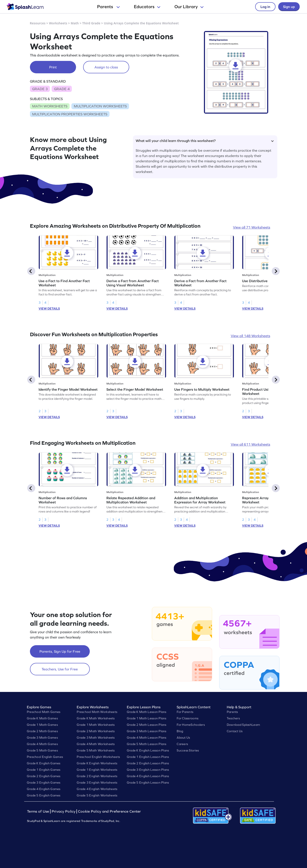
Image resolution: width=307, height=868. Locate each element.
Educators (147, 7)
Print (53, 67)
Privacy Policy (64, 811)
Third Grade (91, 23)
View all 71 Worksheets (252, 227)
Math (75, 23)
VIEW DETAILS (49, 309)
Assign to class (106, 67)
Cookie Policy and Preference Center (110, 811)
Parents (108, 7)
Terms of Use (39, 811)
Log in (265, 7)
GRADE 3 (40, 89)
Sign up (289, 7)
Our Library (189, 7)
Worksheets (58, 23)
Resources (38, 23)
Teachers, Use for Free (60, 669)
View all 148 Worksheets (250, 336)
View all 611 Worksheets (250, 444)
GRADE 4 (62, 89)
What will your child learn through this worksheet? (205, 141)
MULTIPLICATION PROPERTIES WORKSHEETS (70, 114)
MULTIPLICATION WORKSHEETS (100, 106)
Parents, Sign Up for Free (60, 651)
